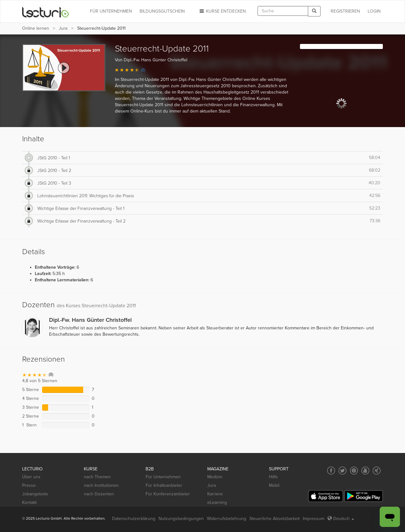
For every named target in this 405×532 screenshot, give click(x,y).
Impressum (314, 519)
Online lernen (36, 28)
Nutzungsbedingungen (181, 519)
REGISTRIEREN (345, 11)
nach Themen (97, 477)
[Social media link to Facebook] (331, 471)
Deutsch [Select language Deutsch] (341, 519)
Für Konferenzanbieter (168, 494)
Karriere (215, 494)
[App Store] (326, 496)
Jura (63, 28)
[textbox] (283, 11)
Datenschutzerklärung (134, 519)
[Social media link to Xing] (377, 471)
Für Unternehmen (163, 477)
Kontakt (29, 502)
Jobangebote (35, 494)
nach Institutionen (101, 485)
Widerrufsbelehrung (227, 519)
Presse (29, 485)
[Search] (314, 11)
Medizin (215, 477)
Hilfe (273, 477)
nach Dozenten (99, 494)
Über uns (31, 477)
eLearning (217, 502)
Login (374, 11)
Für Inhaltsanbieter (164, 485)
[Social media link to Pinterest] (354, 471)
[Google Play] (364, 496)
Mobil (274, 485)
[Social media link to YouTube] (365, 471)
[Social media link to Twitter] (343, 471)
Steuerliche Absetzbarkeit (274, 519)
